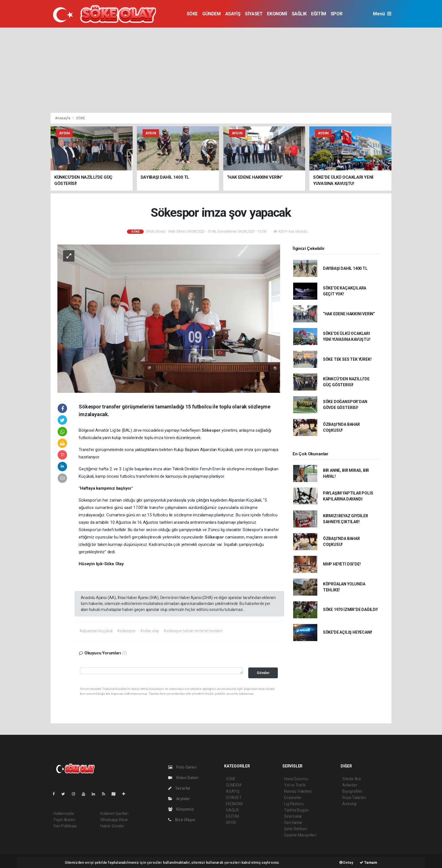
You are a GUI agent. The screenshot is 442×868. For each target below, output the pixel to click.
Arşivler (179, 799)
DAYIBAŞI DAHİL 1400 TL (345, 268)
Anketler (350, 785)
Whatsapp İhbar (114, 820)
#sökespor (126, 631)
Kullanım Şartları (114, 813)
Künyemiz (181, 809)
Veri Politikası (65, 826)
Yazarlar (179, 788)
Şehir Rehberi (296, 829)
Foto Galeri (182, 767)
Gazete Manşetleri (300, 835)
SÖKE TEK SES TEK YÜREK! (347, 359)
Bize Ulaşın (182, 820)
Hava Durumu (296, 779)
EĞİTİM (319, 14)
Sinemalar (293, 816)
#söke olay (150, 631)
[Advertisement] (221, 70)
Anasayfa (63, 118)
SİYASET (254, 14)
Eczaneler (293, 798)
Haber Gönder (112, 826)
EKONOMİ (277, 14)
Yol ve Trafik (295, 785)
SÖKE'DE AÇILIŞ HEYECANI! (348, 632)
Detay (346, 862)
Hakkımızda (64, 813)
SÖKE (192, 14)
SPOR (336, 14)
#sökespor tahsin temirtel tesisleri (193, 631)
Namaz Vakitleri (298, 791)
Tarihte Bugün (296, 810)
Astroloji (349, 804)
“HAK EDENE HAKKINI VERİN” (349, 314)
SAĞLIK (299, 14)
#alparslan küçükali (96, 631)
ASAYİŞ (233, 14)
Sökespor (212, 430)
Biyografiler (352, 791)
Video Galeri (183, 778)
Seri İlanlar (293, 823)
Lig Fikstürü (294, 804)
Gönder (263, 673)
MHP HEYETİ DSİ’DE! (342, 564)
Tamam (368, 862)
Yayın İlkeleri (64, 820)
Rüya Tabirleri (354, 798)
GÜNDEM (211, 14)
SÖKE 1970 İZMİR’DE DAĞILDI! (350, 610)
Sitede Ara (352, 779)
